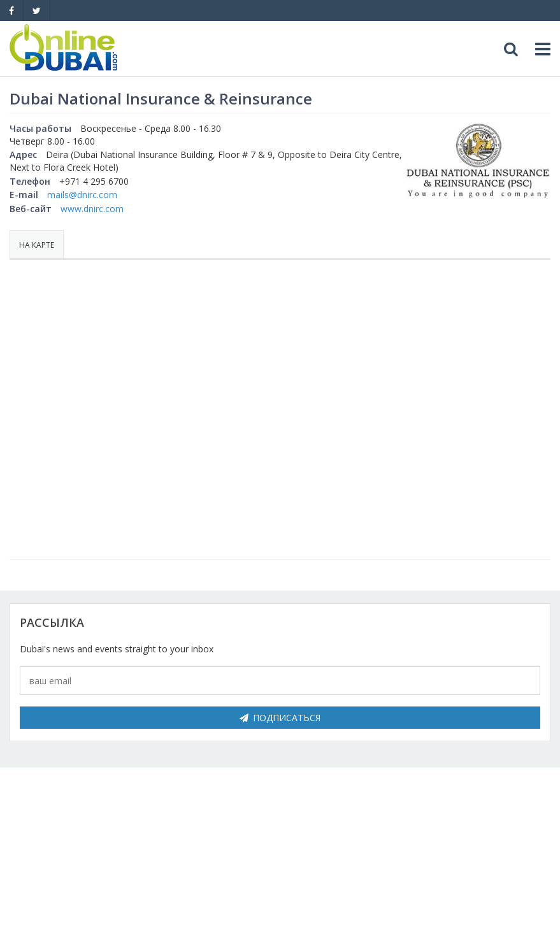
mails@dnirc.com (82, 195)
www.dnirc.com (92, 209)
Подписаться (280, 718)
